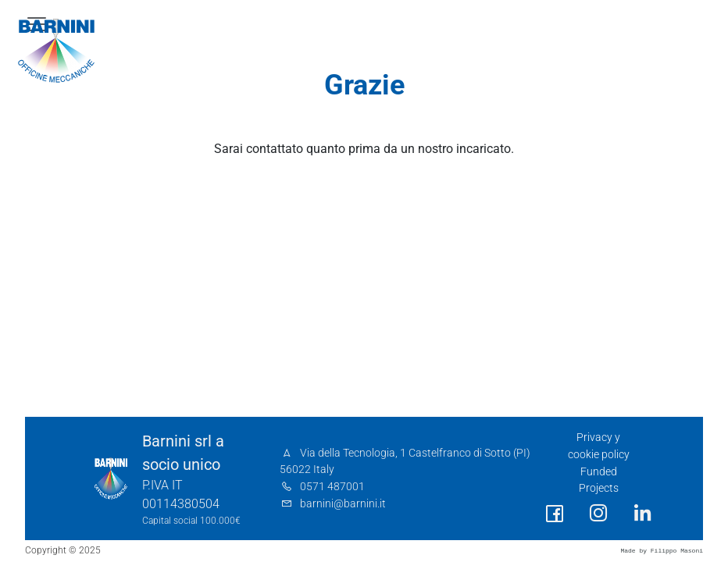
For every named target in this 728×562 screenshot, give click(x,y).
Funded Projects (599, 480)
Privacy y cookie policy (599, 446)
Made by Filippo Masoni (662, 551)
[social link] (555, 514)
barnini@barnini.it (343, 504)
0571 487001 (332, 487)
